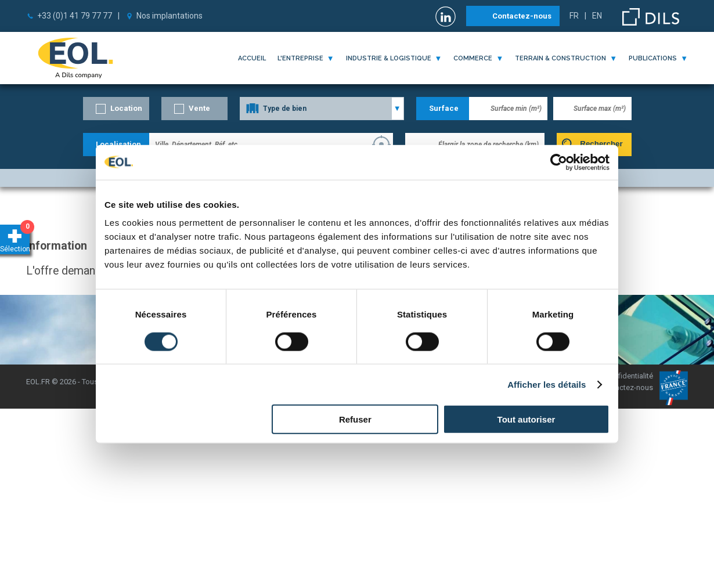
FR (574, 16)
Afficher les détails (547, 384)
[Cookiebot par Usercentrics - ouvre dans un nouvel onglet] (559, 162)
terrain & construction (560, 58)
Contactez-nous (522, 16)
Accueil (252, 58)
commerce (473, 58)
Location (126, 108)
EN (597, 16)
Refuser (355, 419)
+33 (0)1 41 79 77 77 (75, 16)
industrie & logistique (389, 58)
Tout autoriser (527, 419)
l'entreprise (300, 58)
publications (653, 58)
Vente (199, 108)
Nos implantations (170, 16)
